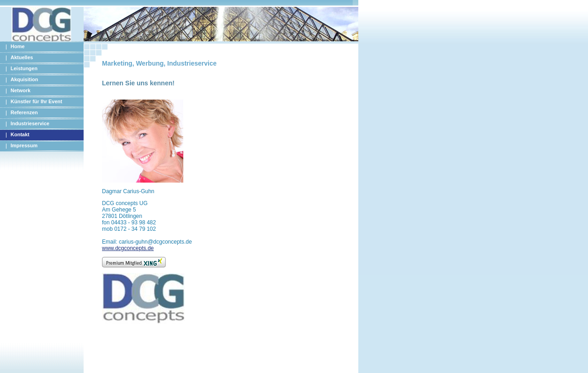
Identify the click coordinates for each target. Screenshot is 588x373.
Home (18, 46)
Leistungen (24, 68)
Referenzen (24, 112)
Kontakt (20, 134)
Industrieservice (30, 123)
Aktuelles (22, 57)
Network (20, 90)
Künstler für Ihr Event (36, 101)
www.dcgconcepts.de (128, 248)
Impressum (24, 145)
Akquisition (24, 79)
